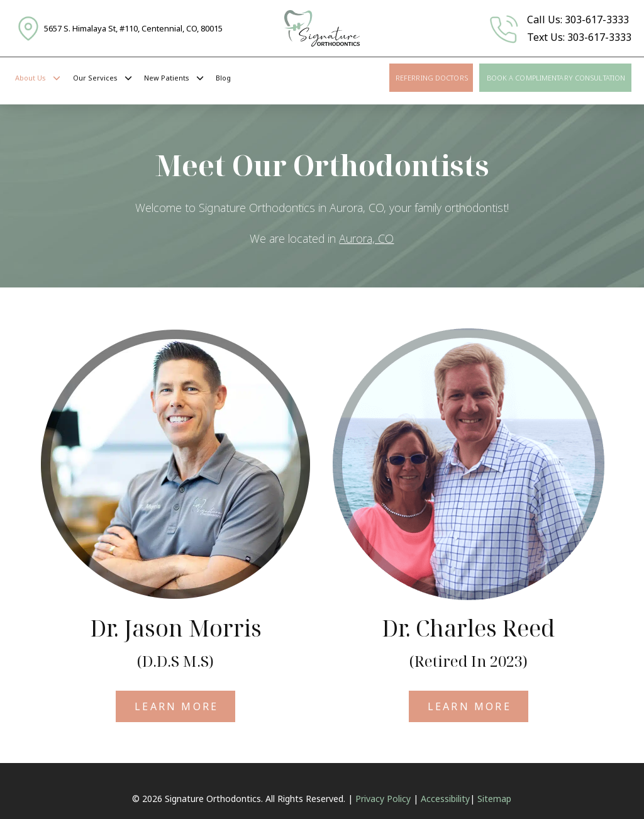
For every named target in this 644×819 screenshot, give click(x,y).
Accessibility (445, 799)
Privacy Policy (383, 799)
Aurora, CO (366, 238)
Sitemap (494, 799)
